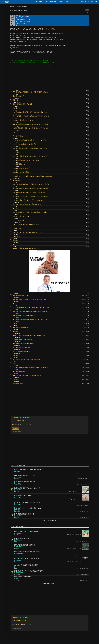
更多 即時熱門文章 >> (49, 583)
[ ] (18, 471)
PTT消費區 (13, 7)
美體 (20, 418)
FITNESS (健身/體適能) (23, 7)
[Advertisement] (49, 77)
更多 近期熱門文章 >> (49, 521)
